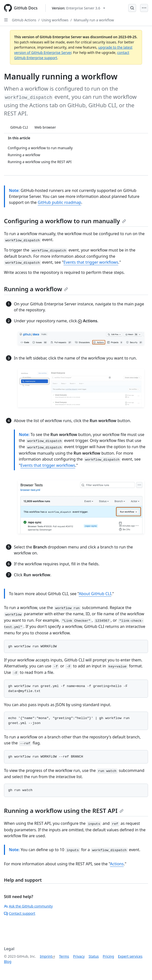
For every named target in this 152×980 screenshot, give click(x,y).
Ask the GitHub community (28, 906)
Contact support (20, 913)
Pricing (108, 956)
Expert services (130, 956)
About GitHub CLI (95, 594)
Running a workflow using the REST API (64, 811)
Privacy (79, 956)
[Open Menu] (144, 8)
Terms (64, 956)
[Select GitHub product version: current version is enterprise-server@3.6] (78, 8)
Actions (117, 864)
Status (94, 956)
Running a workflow (36, 289)
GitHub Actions (24, 20)
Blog (8, 962)
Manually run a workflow (94, 20)
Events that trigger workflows (91, 262)
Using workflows (55, 20)
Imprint (46, 956)
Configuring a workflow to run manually (65, 221)
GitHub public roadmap (60, 202)
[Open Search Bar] (132, 8)
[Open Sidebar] (6, 20)
